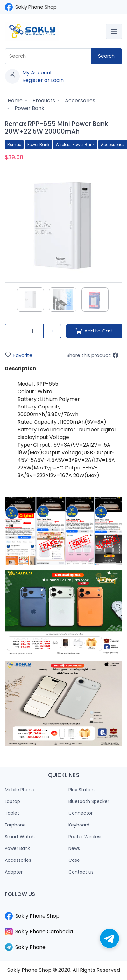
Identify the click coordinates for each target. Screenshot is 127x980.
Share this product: (92, 355)
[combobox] (48, 56)
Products (43, 101)
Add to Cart (94, 331)
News (74, 848)
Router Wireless (85, 837)
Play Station (81, 790)
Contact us (81, 872)
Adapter (14, 872)
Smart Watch (20, 837)
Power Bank (29, 108)
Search (106, 56)
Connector (81, 813)
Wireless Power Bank (75, 144)
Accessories (79, 101)
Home (14, 101)
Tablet (12, 813)
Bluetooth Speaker (89, 801)
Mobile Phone (20, 790)
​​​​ (63, 908)
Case (74, 860)
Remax (14, 144)
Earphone (15, 825)
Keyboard (79, 825)
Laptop (12, 801)
